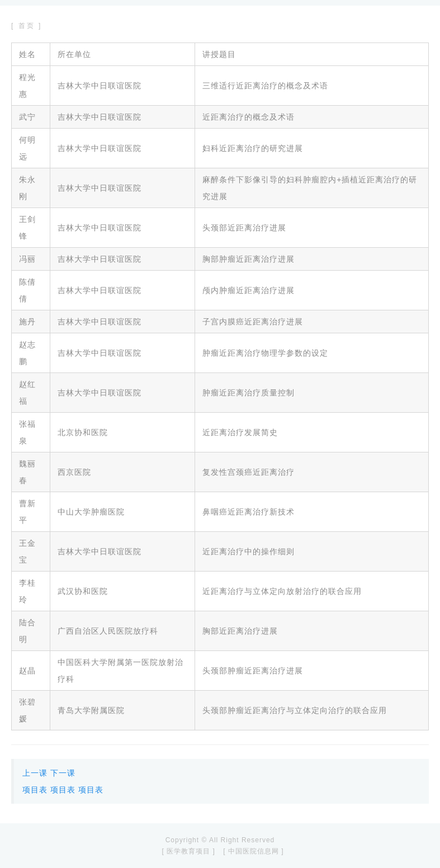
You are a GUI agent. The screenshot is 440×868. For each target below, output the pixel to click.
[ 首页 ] (27, 26)
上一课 (35, 773)
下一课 (63, 773)
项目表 (35, 790)
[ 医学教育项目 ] (188, 851)
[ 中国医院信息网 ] (253, 851)
